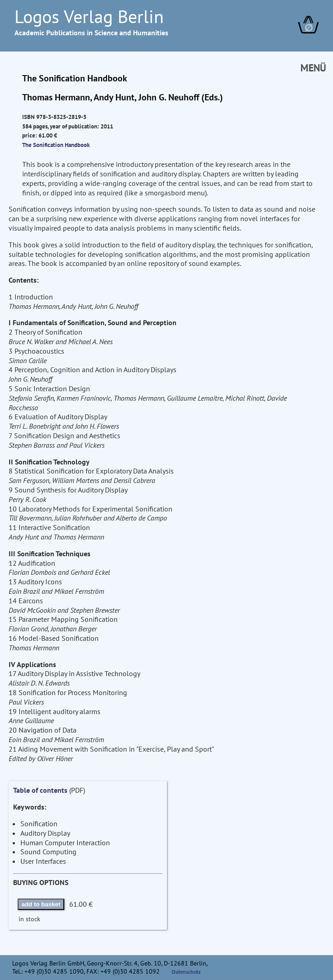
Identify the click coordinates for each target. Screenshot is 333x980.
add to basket (41, 904)
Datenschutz (186, 972)
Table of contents (40, 790)
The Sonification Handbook (56, 145)
